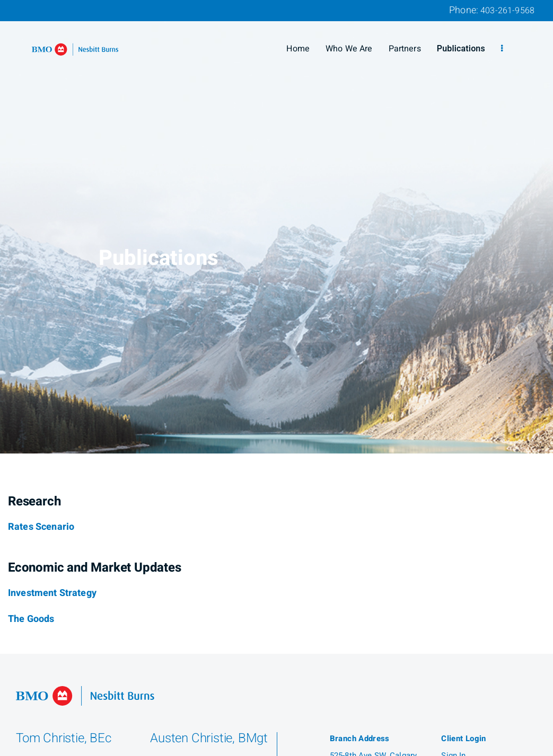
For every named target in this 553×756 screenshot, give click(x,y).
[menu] (502, 49)
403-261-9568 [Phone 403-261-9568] (507, 11)
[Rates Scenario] (41, 527)
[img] (276, 227)
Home (298, 49)
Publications (461, 49)
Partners (405, 49)
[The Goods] (31, 619)
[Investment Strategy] (52, 593)
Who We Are (349, 49)
